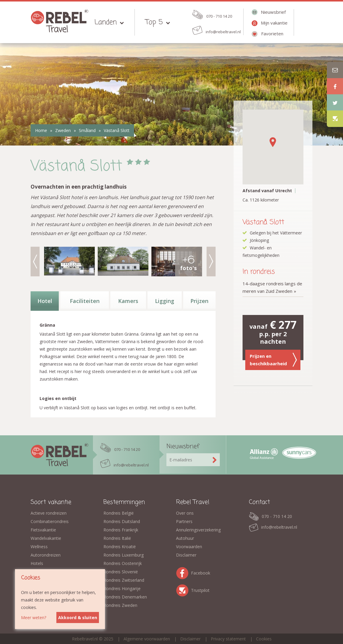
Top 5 (154, 22)
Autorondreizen (46, 555)
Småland (87, 130)
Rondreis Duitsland (122, 521)
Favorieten (272, 34)
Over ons (185, 513)
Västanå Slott (117, 130)
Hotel (45, 301)
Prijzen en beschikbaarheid (273, 360)
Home (41, 130)
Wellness (39, 547)
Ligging (165, 301)
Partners (184, 521)
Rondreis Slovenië (121, 572)
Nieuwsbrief (273, 12)
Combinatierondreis (50, 521)
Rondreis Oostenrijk (123, 563)
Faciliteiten (85, 301)
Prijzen (199, 301)
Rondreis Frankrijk (121, 530)
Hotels (37, 563)
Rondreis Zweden (120, 605)
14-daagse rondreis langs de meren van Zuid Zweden (272, 287)
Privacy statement (228, 639)
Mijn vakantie (274, 23)
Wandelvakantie (46, 538)
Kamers (128, 301)
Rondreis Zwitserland (124, 580)
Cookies (264, 639)
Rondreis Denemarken (125, 597)
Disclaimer (186, 555)
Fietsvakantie (43, 530)
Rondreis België (119, 513)
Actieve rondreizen (49, 513)
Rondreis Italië (117, 538)
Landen (106, 22)
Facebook (183, 572)
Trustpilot (183, 589)
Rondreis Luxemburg (124, 555)
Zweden (63, 130)
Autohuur (185, 538)
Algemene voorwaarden (147, 639)
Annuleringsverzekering (198, 530)
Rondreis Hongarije (122, 588)
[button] (273, 142)
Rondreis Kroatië (120, 547)
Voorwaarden (189, 547)
